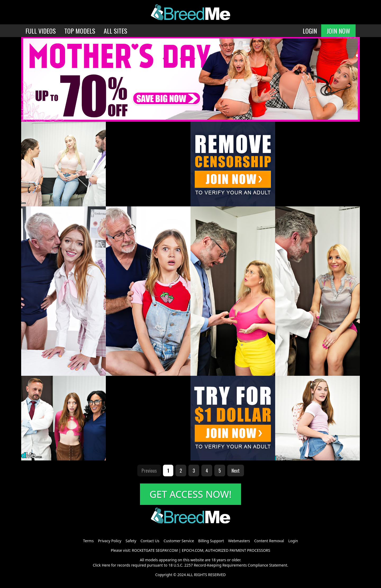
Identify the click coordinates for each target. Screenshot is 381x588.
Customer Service (179, 541)
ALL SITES (115, 31)
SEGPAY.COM (167, 550)
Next (236, 471)
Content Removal (269, 541)
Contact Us (150, 541)
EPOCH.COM (193, 550)
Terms (88, 541)
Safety (131, 541)
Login (293, 541)
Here (106, 565)
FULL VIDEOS (41, 31)
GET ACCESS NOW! (190, 494)
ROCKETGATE (143, 550)
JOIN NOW (338, 31)
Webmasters (239, 541)
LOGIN (310, 31)
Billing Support (211, 541)
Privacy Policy (110, 541)
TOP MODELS (80, 31)
